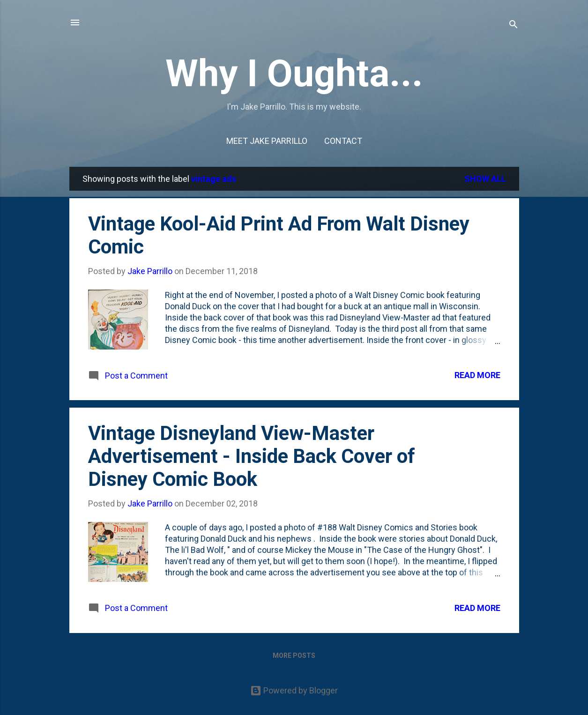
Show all (485, 179)
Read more (477, 375)
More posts (294, 655)
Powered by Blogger (294, 690)
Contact (343, 141)
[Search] (514, 26)
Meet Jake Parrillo (267, 141)
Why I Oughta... (294, 74)
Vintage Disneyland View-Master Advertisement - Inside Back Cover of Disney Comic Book (252, 456)
